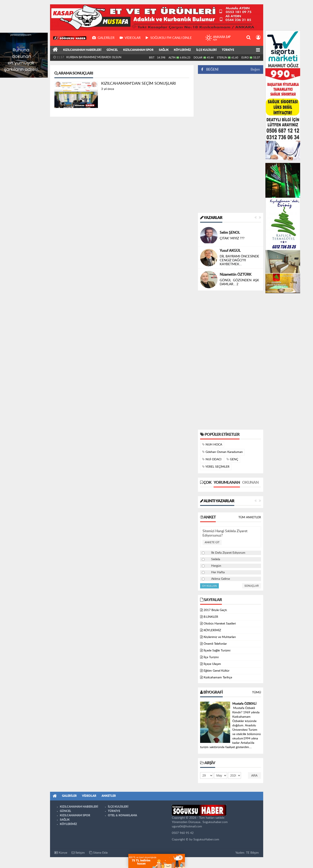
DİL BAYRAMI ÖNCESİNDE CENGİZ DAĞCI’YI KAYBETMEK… (239, 260)
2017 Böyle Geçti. (215, 610)
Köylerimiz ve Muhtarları (220, 637)
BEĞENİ (211, 70)
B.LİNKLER (211, 617)
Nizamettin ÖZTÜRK (236, 275)
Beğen (255, 70)
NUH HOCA (212, 445)
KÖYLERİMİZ (182, 50)
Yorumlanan (227, 483)
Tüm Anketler (250, 517)
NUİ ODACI (212, 459)
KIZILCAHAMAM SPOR (138, 50)
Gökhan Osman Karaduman (222, 452)
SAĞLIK (164, 50)
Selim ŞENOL (230, 233)
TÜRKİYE (228, 50)
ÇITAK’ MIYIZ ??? (232, 238)
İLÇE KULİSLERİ (206, 50)
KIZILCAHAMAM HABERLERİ (82, 50)
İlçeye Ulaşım (212, 664)
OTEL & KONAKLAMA (122, 816)
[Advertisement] (231, 143)
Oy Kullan (210, 586)
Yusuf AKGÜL (230, 251)
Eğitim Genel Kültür (217, 671)
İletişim (78, 853)
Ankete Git (212, 542)
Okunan (250, 483)
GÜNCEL (112, 50)
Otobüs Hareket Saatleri (220, 624)
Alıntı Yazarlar (217, 501)
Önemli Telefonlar (215, 644)
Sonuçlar (251, 586)
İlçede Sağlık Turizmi (217, 651)
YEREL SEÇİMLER (216, 467)
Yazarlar (211, 218)
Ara (254, 775)
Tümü (257, 692)
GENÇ (232, 459)
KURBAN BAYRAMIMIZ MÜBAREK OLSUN (94, 57)
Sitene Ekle (98, 853)
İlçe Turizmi (211, 657)
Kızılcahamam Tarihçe (218, 678)
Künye (61, 853)
